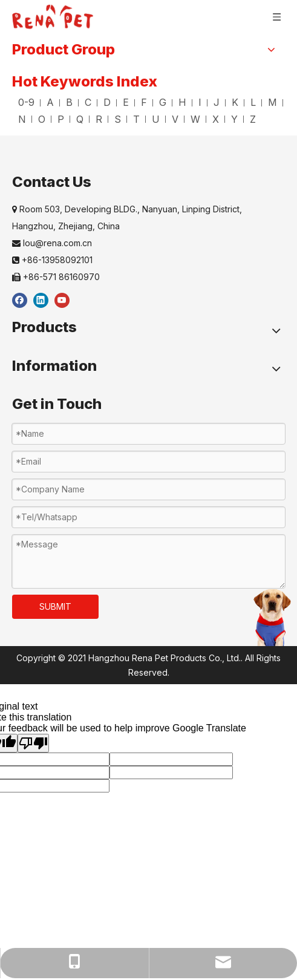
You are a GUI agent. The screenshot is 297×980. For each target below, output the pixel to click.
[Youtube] (62, 300)
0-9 (26, 102)
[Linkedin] (41, 300)
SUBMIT (55, 606)
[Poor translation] (33, 743)
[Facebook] (20, 300)
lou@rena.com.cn (52, 243)
